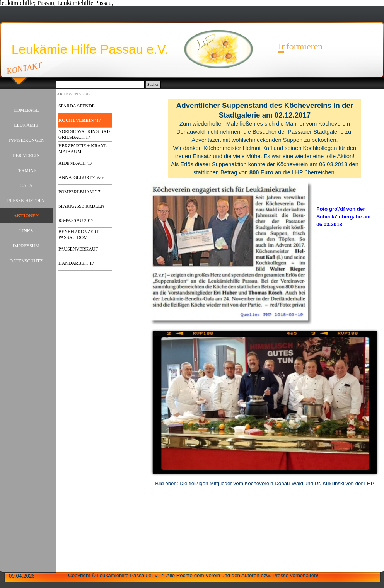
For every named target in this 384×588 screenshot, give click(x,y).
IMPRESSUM (26, 246)
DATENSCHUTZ (26, 261)
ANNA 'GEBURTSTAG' (81, 177)
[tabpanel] (265, 139)
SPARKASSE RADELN (81, 206)
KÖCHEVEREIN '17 (80, 120)
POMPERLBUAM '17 (79, 192)
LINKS (26, 231)
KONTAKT (25, 68)
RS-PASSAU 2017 (76, 220)
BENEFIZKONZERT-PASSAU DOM (79, 234)
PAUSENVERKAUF (78, 249)
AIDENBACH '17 (75, 163)
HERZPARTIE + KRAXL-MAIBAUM (84, 149)
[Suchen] (100, 84)
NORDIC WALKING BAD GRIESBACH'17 (84, 134)
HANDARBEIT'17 (76, 263)
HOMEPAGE (26, 110)
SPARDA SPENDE (77, 106)
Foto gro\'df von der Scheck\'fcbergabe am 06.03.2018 (343, 217)
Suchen (153, 84)
